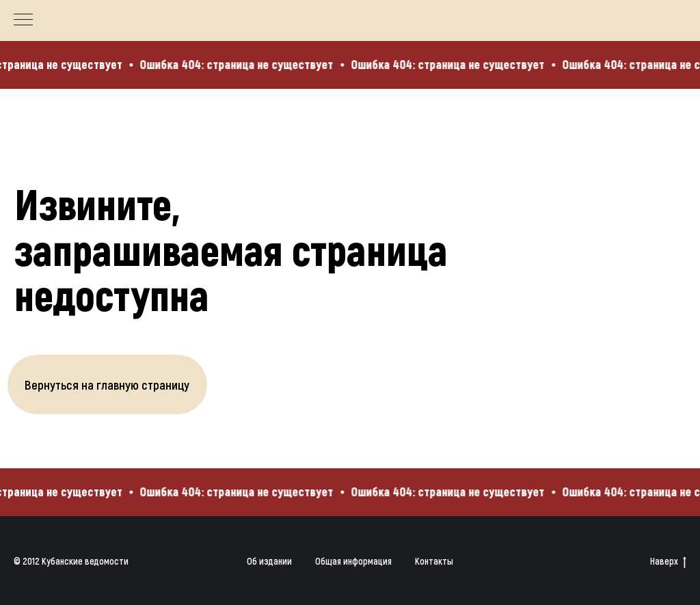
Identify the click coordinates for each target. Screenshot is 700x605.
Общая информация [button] (353, 561)
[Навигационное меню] (23, 21)
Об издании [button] (269, 561)
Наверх (668, 562)
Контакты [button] (434, 561)
